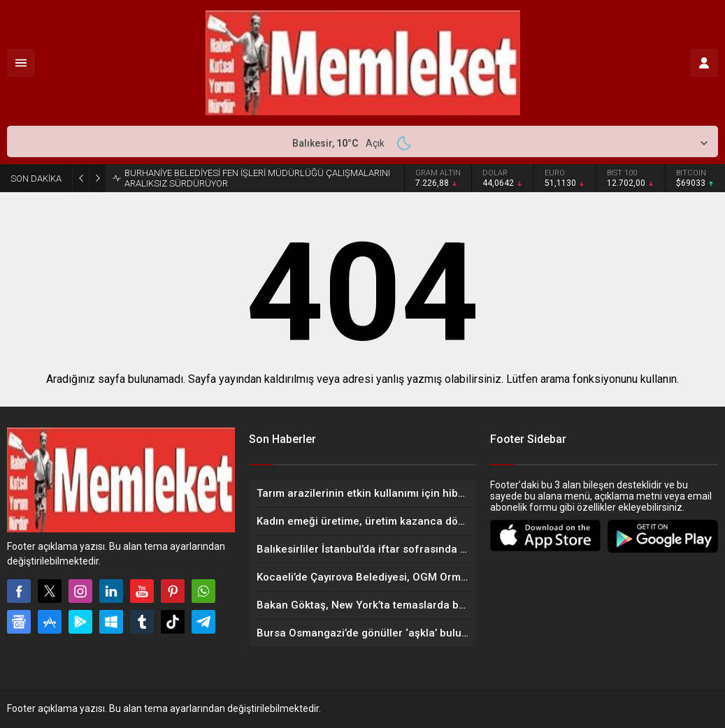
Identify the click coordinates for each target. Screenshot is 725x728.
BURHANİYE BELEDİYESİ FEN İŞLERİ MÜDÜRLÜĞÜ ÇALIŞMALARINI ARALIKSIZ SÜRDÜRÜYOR (257, 178)
